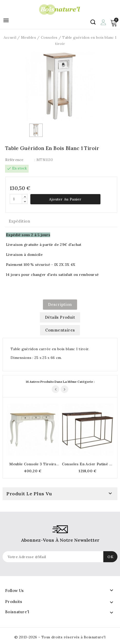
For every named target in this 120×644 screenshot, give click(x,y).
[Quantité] (16, 199)
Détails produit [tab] (60, 317)
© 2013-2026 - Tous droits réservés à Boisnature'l (60, 637)
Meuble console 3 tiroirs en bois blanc (33, 464)
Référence (14, 160)
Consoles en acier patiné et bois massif (88, 464)
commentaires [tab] (60, 330)
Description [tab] (60, 304)
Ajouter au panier (65, 199)
